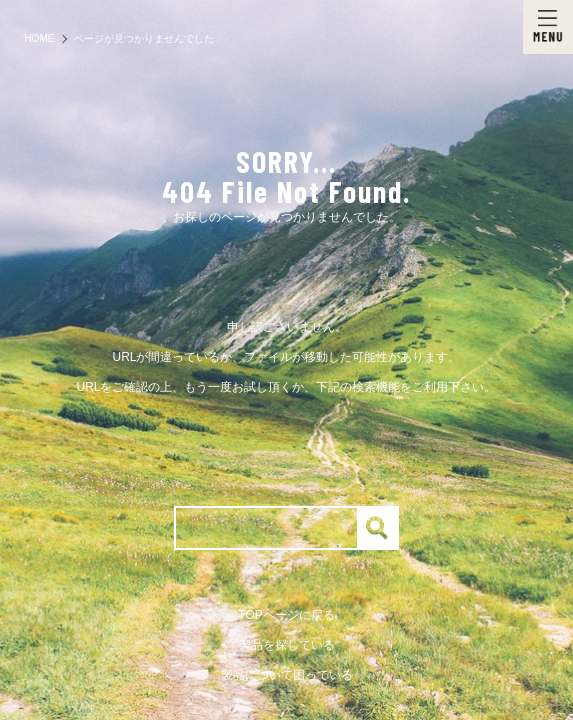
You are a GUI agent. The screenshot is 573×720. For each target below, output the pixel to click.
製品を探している (287, 645)
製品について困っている (287, 675)
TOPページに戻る (286, 615)
